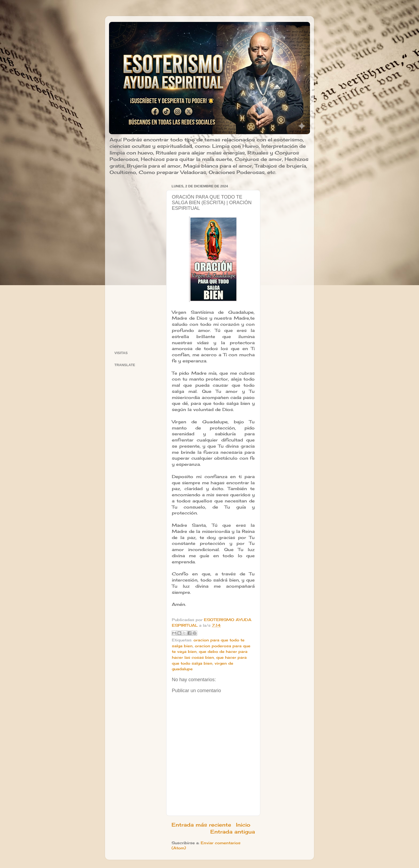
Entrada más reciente (201, 825)
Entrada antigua (233, 832)
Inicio (243, 825)
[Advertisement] (137, 263)
